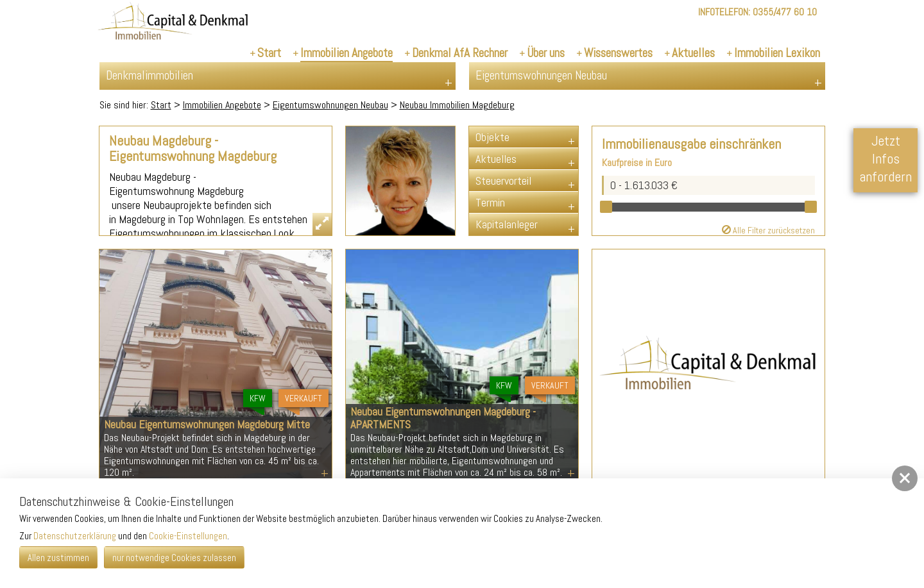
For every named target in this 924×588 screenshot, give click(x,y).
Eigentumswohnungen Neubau (330, 105)
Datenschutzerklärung (75, 536)
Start (161, 105)
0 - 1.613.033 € (644, 185)
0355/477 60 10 (785, 12)
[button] (905, 478)
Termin (490, 202)
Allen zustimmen (58, 558)
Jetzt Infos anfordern (886, 158)
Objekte (492, 137)
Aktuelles (496, 159)
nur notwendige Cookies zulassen (174, 558)
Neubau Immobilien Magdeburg (457, 105)
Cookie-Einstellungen (188, 536)
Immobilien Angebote (222, 105)
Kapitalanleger (507, 224)
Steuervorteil (503, 181)
